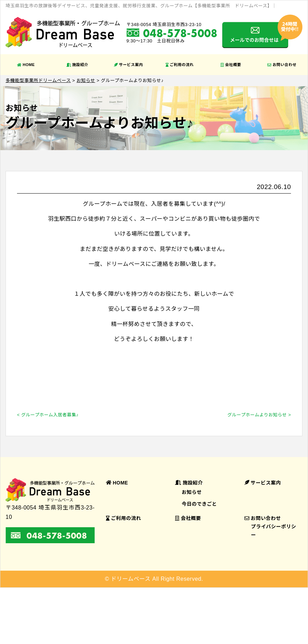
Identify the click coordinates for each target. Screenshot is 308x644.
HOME (26, 65)
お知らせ (192, 492)
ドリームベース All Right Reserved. (157, 579)
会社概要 (231, 65)
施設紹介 (77, 65)
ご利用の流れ (180, 65)
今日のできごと (199, 504)
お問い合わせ (282, 65)
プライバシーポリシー (274, 531)
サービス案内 (128, 65)
